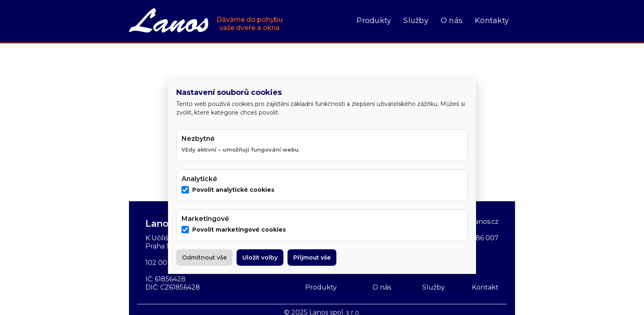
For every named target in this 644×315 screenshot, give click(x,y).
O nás (452, 21)
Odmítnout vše (204, 258)
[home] (206, 21)
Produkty (374, 21)
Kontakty (492, 21)
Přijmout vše (312, 258)
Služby (416, 21)
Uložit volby (260, 258)
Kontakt (485, 287)
